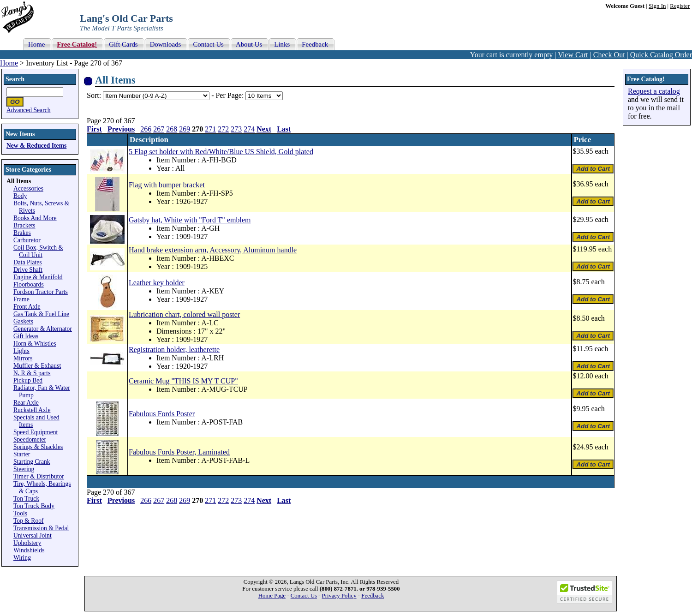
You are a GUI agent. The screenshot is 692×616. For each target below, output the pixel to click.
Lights (21, 351)
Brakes (22, 233)
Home (9, 63)
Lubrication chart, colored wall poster (184, 314)
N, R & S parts (32, 373)
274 (249, 129)
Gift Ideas (26, 336)
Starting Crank (32, 462)
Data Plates (28, 262)
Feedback (373, 596)
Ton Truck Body (34, 506)
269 (185, 129)
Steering (24, 469)
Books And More (35, 218)
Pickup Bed (28, 380)
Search (15, 79)
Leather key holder (157, 283)
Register (680, 6)
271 (210, 129)
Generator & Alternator (43, 329)
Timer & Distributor (39, 476)
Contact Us (304, 596)
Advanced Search (29, 110)
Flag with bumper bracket (167, 185)
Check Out (609, 55)
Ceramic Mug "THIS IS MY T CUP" (183, 381)
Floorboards (29, 284)
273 (236, 129)
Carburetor (27, 240)
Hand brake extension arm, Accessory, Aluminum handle (213, 250)
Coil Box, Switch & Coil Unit (38, 251)
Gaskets (23, 321)
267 (159, 129)
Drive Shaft (28, 270)
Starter (22, 454)
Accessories (28, 188)
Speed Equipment (36, 432)
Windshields (29, 550)
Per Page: (230, 95)
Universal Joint (33, 535)
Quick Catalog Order (661, 55)
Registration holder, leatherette (174, 350)
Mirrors (23, 358)
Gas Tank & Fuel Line (41, 314)
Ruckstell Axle (32, 410)
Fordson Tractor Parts (41, 292)
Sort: (94, 95)
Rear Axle (26, 403)
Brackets (24, 225)
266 (146, 129)
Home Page (272, 596)
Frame (21, 299)
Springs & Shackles (38, 447)
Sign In (657, 6)
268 (172, 129)
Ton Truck (26, 499)
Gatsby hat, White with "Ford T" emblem (190, 220)
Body (20, 196)
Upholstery (27, 543)
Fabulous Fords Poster (162, 414)
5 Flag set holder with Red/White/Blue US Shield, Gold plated (221, 152)
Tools (20, 513)
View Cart (573, 55)
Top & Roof (29, 521)
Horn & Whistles (35, 344)
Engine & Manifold (38, 277)
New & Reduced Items (36, 146)
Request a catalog (654, 91)
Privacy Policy (339, 596)
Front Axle (27, 307)
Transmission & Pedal (41, 528)
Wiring (22, 558)
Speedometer (30, 440)
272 (223, 129)
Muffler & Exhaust (37, 366)
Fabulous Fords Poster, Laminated (179, 452)
